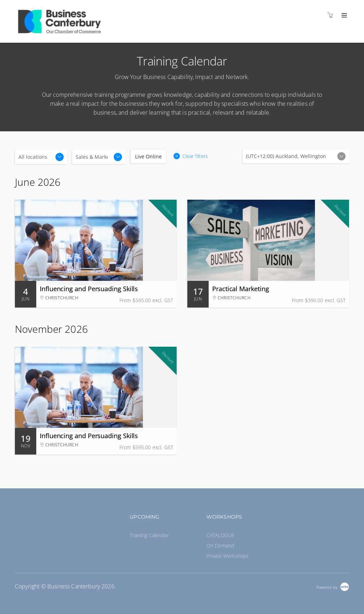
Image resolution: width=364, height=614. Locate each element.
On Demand (220, 545)
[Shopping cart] (332, 15)
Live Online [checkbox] (148, 156)
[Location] (41, 157)
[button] (191, 156)
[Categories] (99, 157)
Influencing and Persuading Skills (89, 289)
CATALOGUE (221, 535)
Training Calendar (149, 535)
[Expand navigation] (344, 16)
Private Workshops (227, 556)
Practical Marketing (240, 289)
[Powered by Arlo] (333, 586)
